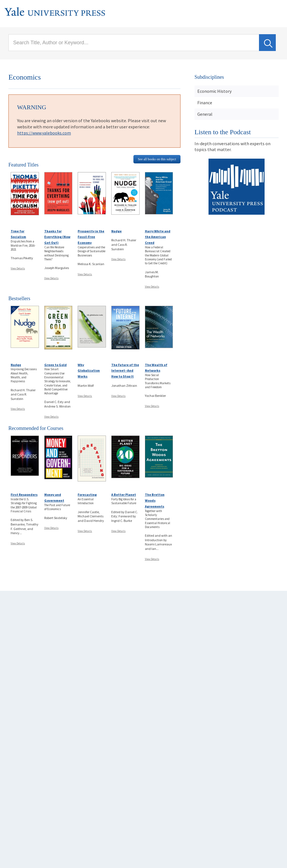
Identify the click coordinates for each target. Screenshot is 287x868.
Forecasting (87, 495)
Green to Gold (55, 365)
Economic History (214, 91)
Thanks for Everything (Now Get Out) (57, 237)
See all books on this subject (157, 159)
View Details (18, 268)
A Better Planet (124, 495)
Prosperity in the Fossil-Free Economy (91, 237)
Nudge (116, 231)
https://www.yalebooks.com (44, 133)
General (205, 114)
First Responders (24, 495)
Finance (205, 103)
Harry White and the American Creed (158, 237)
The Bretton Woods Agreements (155, 500)
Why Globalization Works (89, 371)
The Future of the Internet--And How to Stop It (125, 371)
